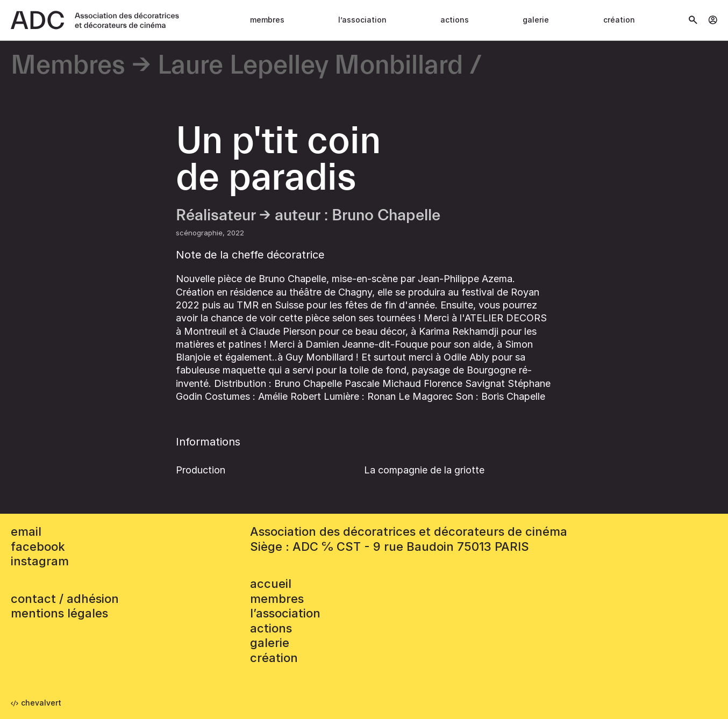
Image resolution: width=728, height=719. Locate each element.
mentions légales (59, 613)
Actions (455, 20)
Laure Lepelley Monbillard (310, 66)
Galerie (536, 20)
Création (619, 20)
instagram (40, 561)
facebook (38, 547)
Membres (267, 20)
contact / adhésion (65, 599)
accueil (271, 584)
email (26, 531)
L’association (362, 20)
